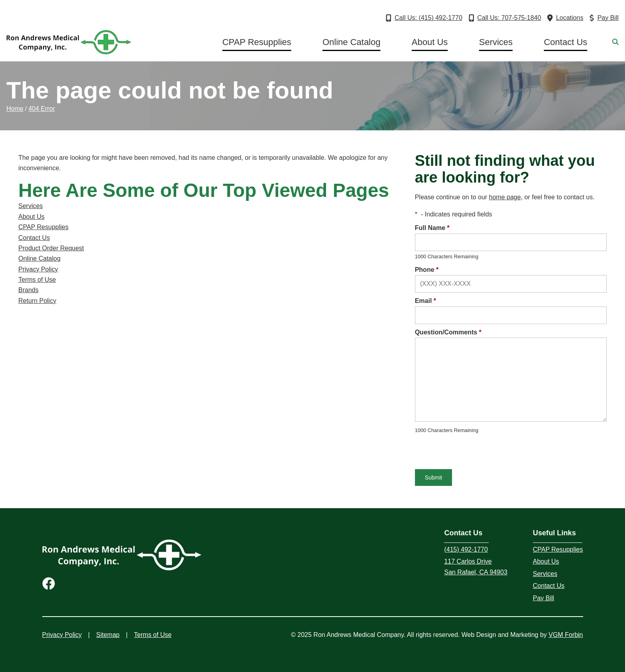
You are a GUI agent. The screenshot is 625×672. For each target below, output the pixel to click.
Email (426, 301)
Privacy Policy (38, 269)
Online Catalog (352, 42)
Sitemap (108, 635)
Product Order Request (51, 248)
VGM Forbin (566, 635)
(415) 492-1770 (466, 549)
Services (496, 42)
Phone (427, 270)
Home (15, 109)
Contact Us (565, 42)
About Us (430, 42)
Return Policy (37, 301)
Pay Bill (543, 598)
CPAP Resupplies (257, 42)
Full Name (432, 228)
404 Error (42, 109)
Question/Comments (448, 332)
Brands (28, 290)
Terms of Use (37, 280)
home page (505, 197)
